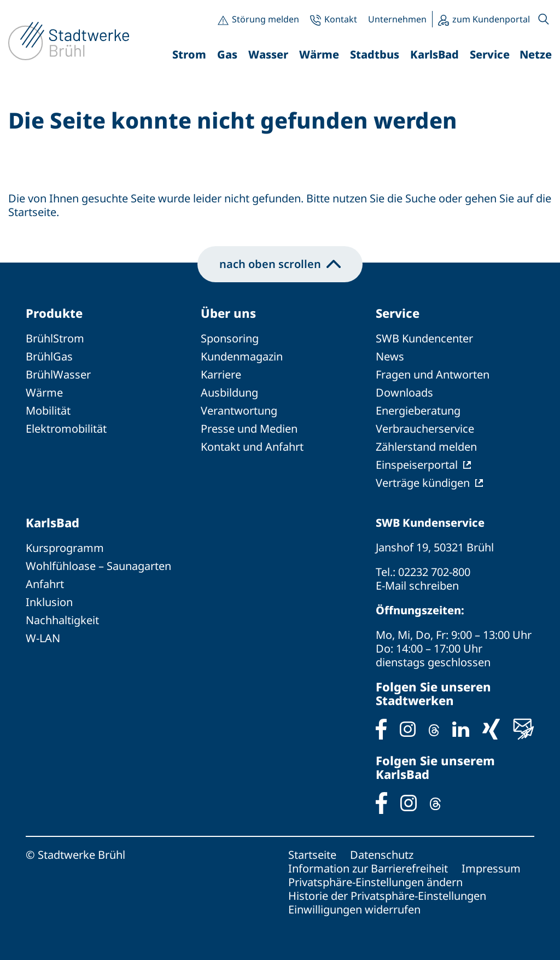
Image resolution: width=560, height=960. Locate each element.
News (390, 356)
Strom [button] (189, 54)
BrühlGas (49, 356)
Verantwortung (239, 411)
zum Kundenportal (491, 19)
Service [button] (490, 54)
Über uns (228, 313)
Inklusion (49, 602)
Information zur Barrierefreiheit (368, 868)
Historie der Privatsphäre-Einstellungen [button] (387, 896)
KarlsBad (52, 522)
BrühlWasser (58, 374)
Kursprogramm (65, 548)
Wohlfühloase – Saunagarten (98, 566)
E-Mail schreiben (417, 586)
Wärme (44, 392)
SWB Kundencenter (424, 338)
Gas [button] (227, 54)
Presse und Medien (249, 429)
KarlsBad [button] (434, 54)
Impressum (491, 868)
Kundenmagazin (242, 356)
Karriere (221, 374)
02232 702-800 (434, 572)
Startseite (312, 855)
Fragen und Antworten (433, 374)
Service (398, 313)
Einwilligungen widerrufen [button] (354, 909)
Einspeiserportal (417, 465)
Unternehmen (397, 19)
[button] (544, 19)
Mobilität (48, 411)
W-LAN (43, 638)
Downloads (404, 392)
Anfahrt (45, 584)
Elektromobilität (66, 429)
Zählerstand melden (426, 447)
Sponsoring (230, 338)
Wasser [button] (268, 54)
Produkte (54, 313)
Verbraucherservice (425, 429)
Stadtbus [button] (375, 54)
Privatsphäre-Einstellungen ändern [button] (375, 882)
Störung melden (266, 19)
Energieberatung (418, 411)
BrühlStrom (55, 338)
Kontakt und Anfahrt (252, 447)
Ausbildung (229, 392)
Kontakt (341, 19)
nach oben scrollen (280, 264)
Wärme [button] (319, 54)
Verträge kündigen (423, 483)
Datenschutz (382, 855)
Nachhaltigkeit (62, 620)
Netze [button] (536, 54)
